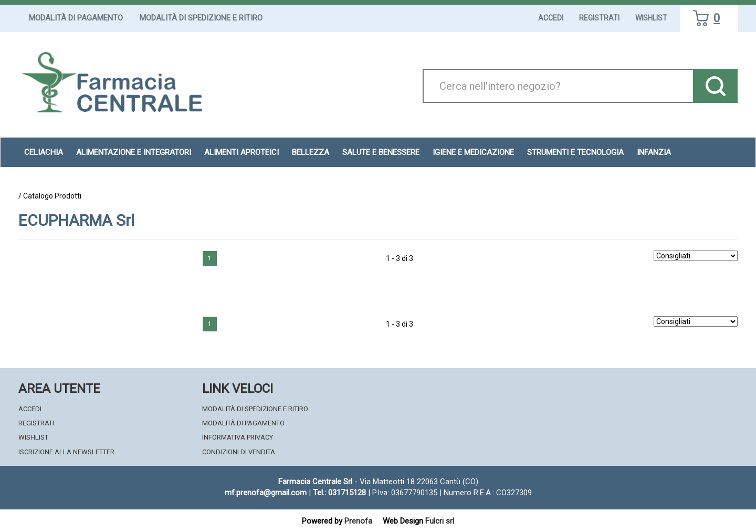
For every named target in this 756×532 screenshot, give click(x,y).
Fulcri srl (440, 521)
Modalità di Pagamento (76, 18)
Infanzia (654, 152)
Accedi (551, 18)
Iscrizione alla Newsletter (66, 452)
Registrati (599, 18)
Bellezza (311, 152)
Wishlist (651, 18)
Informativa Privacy (238, 437)
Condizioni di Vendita (239, 452)
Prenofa (358, 521)
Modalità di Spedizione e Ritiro (201, 18)
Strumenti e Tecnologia (575, 152)
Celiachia (44, 152)
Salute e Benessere (381, 152)
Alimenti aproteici (241, 152)
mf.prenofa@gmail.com (266, 493)
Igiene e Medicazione (473, 152)
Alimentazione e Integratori (134, 152)
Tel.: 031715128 (339, 493)
